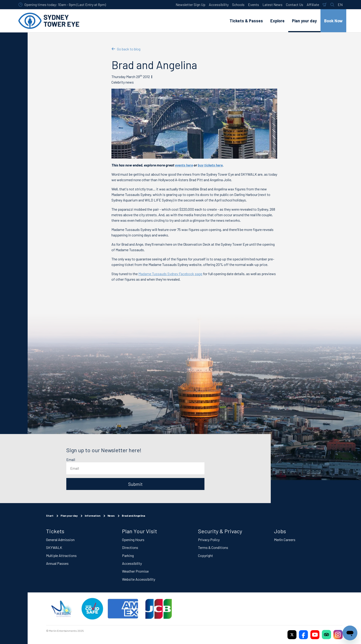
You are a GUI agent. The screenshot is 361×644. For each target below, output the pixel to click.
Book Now (333, 21)
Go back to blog (126, 49)
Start (50, 516)
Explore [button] (277, 21)
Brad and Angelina (133, 516)
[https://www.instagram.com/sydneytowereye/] (338, 635)
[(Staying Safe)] (92, 609)
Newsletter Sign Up (191, 4)
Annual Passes (57, 563)
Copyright (205, 555)
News (111, 516)
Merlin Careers (285, 539)
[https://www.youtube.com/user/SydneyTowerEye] (315, 635)
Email (71, 459)
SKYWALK (54, 547)
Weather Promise (135, 571)
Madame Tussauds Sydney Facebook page (170, 274)
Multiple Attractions (61, 555)
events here (184, 165)
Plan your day (69, 516)
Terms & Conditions (213, 547)
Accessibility (219, 4)
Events (253, 4)
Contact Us (295, 4)
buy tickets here (210, 165)
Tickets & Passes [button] (246, 21)
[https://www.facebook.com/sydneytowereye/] (303, 635)
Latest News (272, 4)
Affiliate (313, 4)
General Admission (60, 539)
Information (93, 516)
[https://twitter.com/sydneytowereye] (292, 635)
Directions (130, 547)
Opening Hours (133, 539)
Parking (128, 555)
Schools (238, 4)
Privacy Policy (209, 539)
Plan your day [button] (304, 21)
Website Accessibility (139, 579)
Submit (135, 484)
